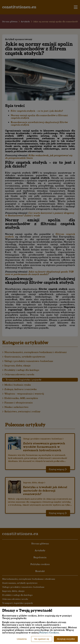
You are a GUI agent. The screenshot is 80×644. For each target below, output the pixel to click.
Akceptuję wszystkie (66, 639)
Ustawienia (22, 639)
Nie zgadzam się (42, 639)
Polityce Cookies (49, 633)
